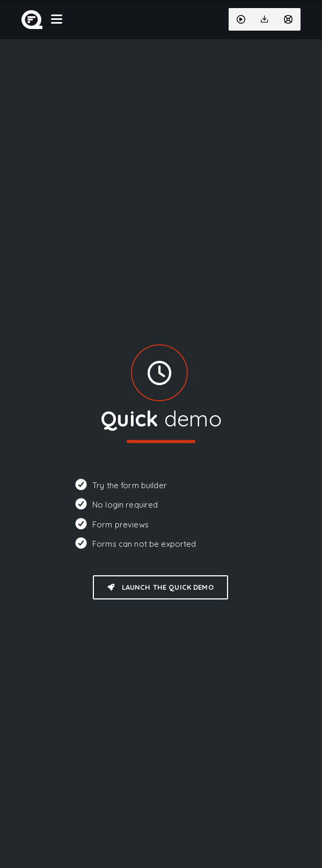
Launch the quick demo (160, 587)
